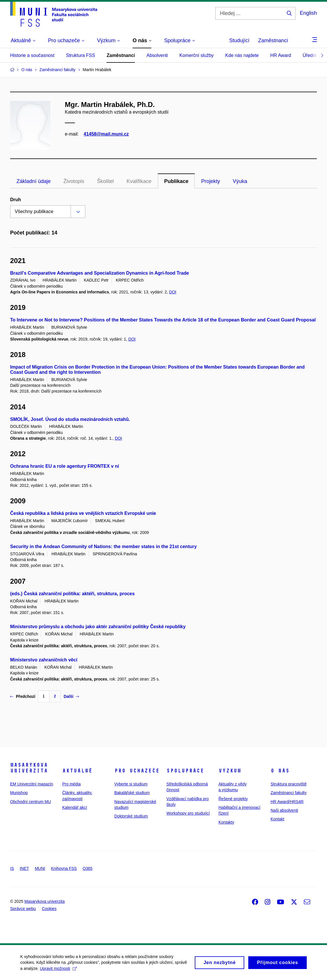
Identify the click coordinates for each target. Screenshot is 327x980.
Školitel (105, 181)
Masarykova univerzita (29, 768)
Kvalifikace (139, 181)
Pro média (71, 784)
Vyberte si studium (131, 784)
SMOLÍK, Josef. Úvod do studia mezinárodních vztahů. (70, 419)
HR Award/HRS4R (287, 802)
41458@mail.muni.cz (106, 134)
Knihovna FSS (64, 868)
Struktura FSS (80, 55)
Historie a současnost (32, 55)
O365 (87, 868)
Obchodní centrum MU (31, 802)
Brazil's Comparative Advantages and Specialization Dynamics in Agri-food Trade (100, 273)
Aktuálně (77, 771)
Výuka (240, 181)
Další (71, 696)
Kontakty (226, 822)
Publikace (176, 181)
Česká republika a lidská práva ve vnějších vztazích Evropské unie (83, 513)
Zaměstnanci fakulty (289, 793)
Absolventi (157, 55)
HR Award (281, 55)
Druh (15, 200)
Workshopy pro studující (188, 813)
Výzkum (230, 771)
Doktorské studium (131, 816)
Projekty (211, 181)
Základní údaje (34, 181)
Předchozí (23, 696)
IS (12, 868)
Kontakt (277, 819)
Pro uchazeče (137, 771)
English (308, 13)
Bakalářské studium (132, 793)
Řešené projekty (233, 799)
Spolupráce (185, 771)
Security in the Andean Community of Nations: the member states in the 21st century (103, 547)
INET (24, 868)
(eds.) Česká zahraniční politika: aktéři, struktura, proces (72, 594)
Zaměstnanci (273, 40)
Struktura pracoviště (289, 784)
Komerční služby (196, 55)
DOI (173, 292)
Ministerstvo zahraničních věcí (44, 660)
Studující (239, 40)
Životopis (74, 181)
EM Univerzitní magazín (32, 784)
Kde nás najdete (242, 55)
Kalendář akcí (75, 807)
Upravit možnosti (58, 971)
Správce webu (23, 909)
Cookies (49, 909)
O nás (280, 771)
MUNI (40, 868)
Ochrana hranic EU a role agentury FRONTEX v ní (65, 466)
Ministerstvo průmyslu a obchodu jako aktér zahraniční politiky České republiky (98, 627)
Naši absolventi (284, 810)
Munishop (19, 793)
